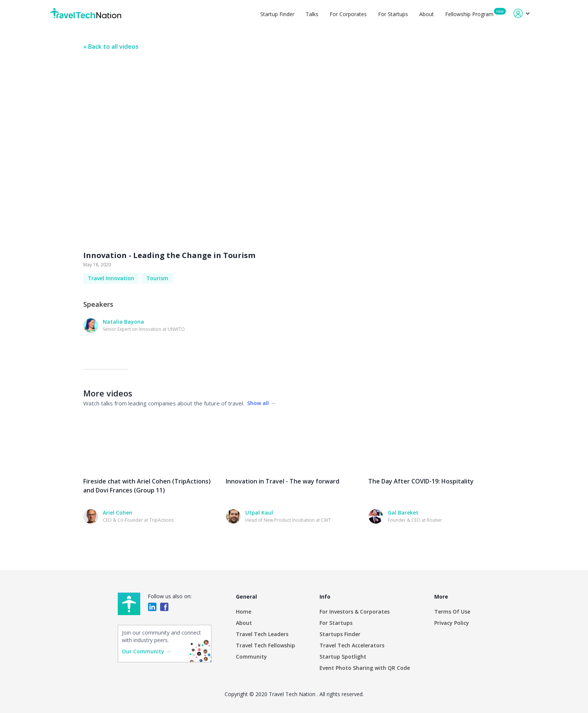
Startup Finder (277, 14)
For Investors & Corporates (355, 612)
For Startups (393, 14)
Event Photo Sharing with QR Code (365, 668)
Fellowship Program (469, 14)
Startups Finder (340, 634)
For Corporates (348, 14)
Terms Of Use (452, 612)
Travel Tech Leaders (262, 634)
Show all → (261, 403)
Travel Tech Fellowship (265, 645)
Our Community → (146, 651)
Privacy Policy (452, 623)
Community (251, 657)
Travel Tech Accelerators (352, 645)
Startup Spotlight (343, 657)
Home (244, 612)
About (427, 14)
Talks (312, 14)
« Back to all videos (111, 47)
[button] (522, 13)
